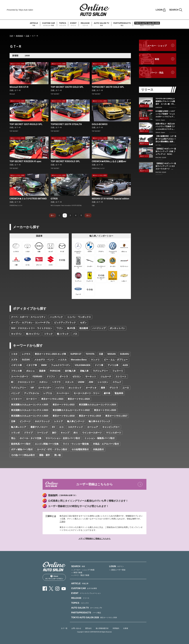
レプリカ (48, 393)
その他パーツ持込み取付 (23, 455)
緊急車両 (119, 393)
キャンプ (65, 433)
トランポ (15, 433)
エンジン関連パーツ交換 (47, 444)
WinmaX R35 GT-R (19, 87)
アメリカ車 (113, 365)
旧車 (13, 421)
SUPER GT (76, 354)
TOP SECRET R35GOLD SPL (65, 161)
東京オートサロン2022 (64, 405)
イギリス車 (16, 365)
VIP (32, 388)
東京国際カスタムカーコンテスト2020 (30, 416)
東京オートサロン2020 (105, 410)
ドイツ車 (99, 365)
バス (75, 334)
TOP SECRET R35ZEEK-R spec (25, 161)
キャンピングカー (111, 427)
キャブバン (16, 334)
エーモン (158, 145)
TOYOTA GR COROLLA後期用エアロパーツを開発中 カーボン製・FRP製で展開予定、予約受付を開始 (165, 102)
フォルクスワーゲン (61, 365)
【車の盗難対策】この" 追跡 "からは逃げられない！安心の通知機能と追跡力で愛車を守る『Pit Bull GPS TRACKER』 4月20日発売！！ (166, 139)
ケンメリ (95, 360)
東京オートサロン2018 (64, 416)
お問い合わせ (76, 628)
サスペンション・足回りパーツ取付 (63, 438)
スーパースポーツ (20, 377)
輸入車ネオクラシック (99, 421)
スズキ (14, 360)
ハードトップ (99, 328)
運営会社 (88, 628)
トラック (48, 334)
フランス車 (16, 371)
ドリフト (51, 377)
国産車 (42, 371)
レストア (59, 421)
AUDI (125, 365)
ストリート (121, 377)
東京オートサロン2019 (90, 416)
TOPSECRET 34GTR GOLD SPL (108, 87)
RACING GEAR (161, 158)
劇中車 (107, 393)
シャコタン (103, 382)
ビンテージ (25, 421)
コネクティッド (75, 427)
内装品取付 (98, 449)
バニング (15, 393)
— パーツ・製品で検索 (80, 575)
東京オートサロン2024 (79, 399)
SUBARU (124, 354)
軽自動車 (84, 328)
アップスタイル (32, 393)
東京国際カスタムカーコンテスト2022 (71, 410)
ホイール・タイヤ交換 (30, 438)
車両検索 (19, 36)
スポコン (43, 382)
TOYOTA (90, 354)
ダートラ (64, 377)
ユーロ (126, 388)
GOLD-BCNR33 (100, 124)
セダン (83, 323)
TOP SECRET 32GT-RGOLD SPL (26, 124)
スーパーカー (63, 393)
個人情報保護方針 (102, 628)
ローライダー (45, 388)
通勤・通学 (44, 455)
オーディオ (91, 388)
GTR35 (54, 199)
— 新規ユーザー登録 (117, 570)
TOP (11, 36)
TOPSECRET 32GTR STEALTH (66, 124)
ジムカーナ (106, 377)
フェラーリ (118, 371)
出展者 (126, 628)
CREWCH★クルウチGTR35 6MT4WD (28, 199)
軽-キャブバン (33, 334)
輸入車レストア (19, 427)
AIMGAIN (159, 108)
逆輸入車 (84, 371)
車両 (157, 59)
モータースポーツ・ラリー (87, 393)
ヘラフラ (56, 382)
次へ (88, 215)
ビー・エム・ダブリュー (116, 360)
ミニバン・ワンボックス (79, 317)
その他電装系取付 (80, 449)
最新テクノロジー (39, 427)
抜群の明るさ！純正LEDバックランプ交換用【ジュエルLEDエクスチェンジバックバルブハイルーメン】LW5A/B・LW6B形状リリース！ (166, 127)
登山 (13, 438)
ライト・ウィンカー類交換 (76, 444)
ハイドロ (60, 388)
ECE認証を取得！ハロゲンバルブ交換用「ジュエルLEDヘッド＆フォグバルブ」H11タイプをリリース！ (165, 114)
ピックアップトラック (65, 323)
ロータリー (32, 399)
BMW (44, 365)
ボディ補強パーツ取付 (22, 449)
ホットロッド (75, 388)
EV (53, 427)
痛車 (103, 388)
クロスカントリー (26, 382)
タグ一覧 (64, 628)
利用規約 (116, 628)
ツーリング (42, 433)
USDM (81, 382)
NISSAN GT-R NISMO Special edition (110, 199)
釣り (76, 433)
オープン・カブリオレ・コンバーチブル (30, 323)
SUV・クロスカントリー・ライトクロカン (32, 328)
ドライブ (28, 433)
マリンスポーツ (114, 433)
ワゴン (60, 328)
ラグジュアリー (100, 371)
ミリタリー (16, 399)
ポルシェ (30, 371)
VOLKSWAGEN (83, 365)
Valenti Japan (160, 120)
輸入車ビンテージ (76, 421)
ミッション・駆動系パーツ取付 (99, 438)
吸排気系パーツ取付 (21, 444)
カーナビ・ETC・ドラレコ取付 (52, 449)
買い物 (57, 455)
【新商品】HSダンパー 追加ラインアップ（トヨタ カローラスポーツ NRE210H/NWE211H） (166, 166)
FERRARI (37, 377)
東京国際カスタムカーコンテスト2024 (97, 405)
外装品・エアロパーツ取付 (106, 444)
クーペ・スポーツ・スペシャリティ (28, 317)
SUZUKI (26, 360)
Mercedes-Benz (79, 360)
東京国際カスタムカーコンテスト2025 (30, 405)
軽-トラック (63, 334)
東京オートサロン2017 (116, 416)
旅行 (54, 433)
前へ (52, 215)
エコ (61, 427)
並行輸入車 (70, 371)
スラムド (117, 382)
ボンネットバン (117, 328)
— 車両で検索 (77, 573)
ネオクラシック (42, 421)
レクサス (26, 354)
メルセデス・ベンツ (44, 360)
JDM (91, 382)
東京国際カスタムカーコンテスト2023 (30, 410)
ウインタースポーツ (92, 433)
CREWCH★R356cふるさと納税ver (109, 161)
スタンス (69, 382)
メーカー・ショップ (157, 46)
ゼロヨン (77, 377)
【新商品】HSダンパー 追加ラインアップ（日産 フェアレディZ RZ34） (166, 151)
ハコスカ (62, 360)
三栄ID (62, 522)
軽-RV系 (71, 328)
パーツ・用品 (157, 73)
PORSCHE (55, 371)
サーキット (91, 377)
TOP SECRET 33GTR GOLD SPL (67, 87)
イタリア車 (32, 365)
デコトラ (114, 388)
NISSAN (111, 354)
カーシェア (93, 427)
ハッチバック (56, 317)
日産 (28, 36)
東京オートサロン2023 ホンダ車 (50, 354)
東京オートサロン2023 (52, 399)
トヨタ (14, 354)
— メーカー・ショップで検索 (83, 570)
